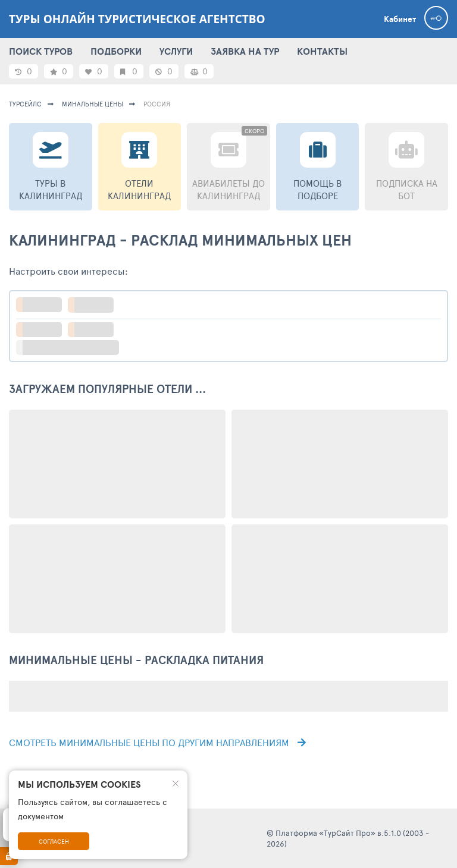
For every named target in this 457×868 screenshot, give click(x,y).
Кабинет (400, 19)
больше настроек (73, 347)
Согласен (54, 841)
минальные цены (93, 104)
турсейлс (25, 104)
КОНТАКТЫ (322, 51)
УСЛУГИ (176, 51)
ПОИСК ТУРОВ (41, 51)
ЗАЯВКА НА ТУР (245, 51)
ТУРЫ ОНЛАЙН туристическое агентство (137, 19)
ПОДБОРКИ (116, 51)
